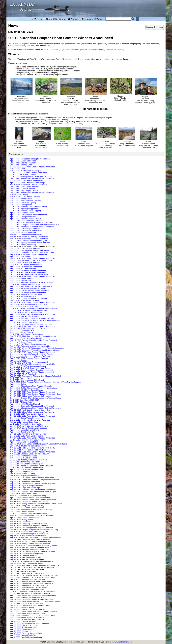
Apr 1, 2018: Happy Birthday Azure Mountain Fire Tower (33, 318)
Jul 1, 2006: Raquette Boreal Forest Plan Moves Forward (33, 591)
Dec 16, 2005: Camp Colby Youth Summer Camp (30, 605)
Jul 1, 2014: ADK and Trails (21, 402)
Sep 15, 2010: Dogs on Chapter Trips (25, 488)
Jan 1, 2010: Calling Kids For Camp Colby (27, 506)
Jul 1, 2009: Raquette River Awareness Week (28, 514)
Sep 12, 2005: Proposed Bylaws (23, 621)
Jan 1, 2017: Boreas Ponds (21, 342)
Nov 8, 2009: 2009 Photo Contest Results (27, 508)
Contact (73, 19)
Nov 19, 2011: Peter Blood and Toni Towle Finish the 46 (33, 448)
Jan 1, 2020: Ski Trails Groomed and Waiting (28, 272)
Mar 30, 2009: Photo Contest (22, 522)
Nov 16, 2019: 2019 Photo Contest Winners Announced (32, 276)
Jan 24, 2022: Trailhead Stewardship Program (29, 241)
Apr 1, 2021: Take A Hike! (20, 256)
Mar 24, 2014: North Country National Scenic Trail (30, 410)
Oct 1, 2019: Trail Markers (21, 280)
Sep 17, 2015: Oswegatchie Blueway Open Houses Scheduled (35, 376)
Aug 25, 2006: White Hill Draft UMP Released (29, 587)
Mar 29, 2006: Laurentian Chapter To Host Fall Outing (32, 599)
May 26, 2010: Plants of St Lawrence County (28, 496)
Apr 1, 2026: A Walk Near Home (23, 161)
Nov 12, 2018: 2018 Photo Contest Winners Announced (32, 302)
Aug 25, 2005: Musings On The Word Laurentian (30, 623)
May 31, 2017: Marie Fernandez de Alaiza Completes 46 (33, 336)
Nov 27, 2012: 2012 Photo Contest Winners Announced (32, 438)
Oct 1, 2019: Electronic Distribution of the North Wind (31, 282)
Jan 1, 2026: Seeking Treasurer (23, 163)
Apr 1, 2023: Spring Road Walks (23, 217)
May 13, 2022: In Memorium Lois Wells (26, 235)
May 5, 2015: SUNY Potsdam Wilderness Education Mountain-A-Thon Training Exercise (46, 382)
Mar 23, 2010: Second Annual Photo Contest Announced (33, 500)
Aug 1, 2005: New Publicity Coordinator (26, 637)
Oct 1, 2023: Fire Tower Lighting (23, 203)
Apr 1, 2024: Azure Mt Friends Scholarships (28, 183)
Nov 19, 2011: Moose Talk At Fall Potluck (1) (28, 450)
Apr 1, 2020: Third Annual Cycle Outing (26, 266)
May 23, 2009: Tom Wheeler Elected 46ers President (31, 516)
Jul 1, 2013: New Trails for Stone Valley (26, 424)
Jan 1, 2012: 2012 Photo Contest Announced (28, 446)
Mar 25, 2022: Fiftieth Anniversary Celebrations (29, 237)
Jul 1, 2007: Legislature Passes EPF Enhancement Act (32, 561)
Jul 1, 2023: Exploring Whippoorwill (24, 209)
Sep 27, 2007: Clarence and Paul (24, 555)
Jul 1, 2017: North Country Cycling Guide (27, 334)
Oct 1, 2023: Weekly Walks (21, 199)
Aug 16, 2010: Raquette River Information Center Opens (33, 490)
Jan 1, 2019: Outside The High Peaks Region (28, 298)
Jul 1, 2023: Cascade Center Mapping (25, 211)
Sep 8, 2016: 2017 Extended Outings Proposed (29, 358)
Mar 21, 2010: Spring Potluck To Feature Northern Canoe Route (36, 504)
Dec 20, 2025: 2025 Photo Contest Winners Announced (32, 167)
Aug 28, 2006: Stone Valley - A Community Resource (31, 583)
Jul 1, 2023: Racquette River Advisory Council (29, 207)
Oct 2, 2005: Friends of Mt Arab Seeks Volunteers (30, 619)
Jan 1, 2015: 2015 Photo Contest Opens (26, 390)
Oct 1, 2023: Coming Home (21, 205)
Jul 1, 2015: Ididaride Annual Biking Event (27, 380)
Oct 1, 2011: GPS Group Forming (24, 458)
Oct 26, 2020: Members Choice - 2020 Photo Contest (32, 260)
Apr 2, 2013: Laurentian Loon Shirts (25, 430)
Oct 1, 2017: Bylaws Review (21, 332)
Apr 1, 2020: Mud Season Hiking (23, 268)
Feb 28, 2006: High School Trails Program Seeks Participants (35, 601)
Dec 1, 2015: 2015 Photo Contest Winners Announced (32, 372)
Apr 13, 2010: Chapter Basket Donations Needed (30, 498)
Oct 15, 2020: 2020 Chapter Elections (25, 262)
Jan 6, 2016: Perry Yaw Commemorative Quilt (29, 366)
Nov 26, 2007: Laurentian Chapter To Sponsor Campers (33, 551)
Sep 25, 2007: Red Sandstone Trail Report (27, 559)
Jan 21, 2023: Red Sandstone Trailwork (26, 221)
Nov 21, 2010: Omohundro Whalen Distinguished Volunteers (34, 480)
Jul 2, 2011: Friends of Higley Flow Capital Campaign (32, 466)
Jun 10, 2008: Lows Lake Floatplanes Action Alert (30, 540)
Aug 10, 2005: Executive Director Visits (26, 633)
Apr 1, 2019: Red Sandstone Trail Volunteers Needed (32, 286)
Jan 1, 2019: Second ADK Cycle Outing (26, 296)
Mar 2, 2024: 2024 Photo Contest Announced (28, 185)
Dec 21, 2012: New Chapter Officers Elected (28, 434)
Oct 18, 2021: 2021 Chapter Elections (25, 248)
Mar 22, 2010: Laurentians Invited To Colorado (29, 502)
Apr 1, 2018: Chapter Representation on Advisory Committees (35, 320)
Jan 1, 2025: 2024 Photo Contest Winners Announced (32, 179)
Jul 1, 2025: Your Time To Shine (23, 175)
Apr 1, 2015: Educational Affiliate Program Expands (31, 386)
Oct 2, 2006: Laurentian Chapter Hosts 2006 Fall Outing (33, 577)
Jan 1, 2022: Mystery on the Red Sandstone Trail (30, 243)
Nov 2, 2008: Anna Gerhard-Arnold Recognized (29, 532)
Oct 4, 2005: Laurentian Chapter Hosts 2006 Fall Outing (33, 615)
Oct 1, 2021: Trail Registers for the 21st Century (29, 250)
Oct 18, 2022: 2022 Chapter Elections (25, 229)
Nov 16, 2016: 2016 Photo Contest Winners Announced (32, 352)
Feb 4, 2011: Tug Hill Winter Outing (24, 476)
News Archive (155, 27)
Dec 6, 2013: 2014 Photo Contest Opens (27, 414)
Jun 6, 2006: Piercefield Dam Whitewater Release (30, 593)
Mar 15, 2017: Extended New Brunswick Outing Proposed (33, 340)
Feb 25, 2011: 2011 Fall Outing (23, 474)
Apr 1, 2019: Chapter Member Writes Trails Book (30, 290)
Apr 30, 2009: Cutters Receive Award (25, 518)
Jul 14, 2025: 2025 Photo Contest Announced (28, 173)
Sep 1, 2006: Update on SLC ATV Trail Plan (28, 579)
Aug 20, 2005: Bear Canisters (22, 629)
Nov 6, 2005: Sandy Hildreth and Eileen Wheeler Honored (33, 611)
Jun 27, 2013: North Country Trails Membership (29, 426)
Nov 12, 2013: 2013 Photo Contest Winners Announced (32, 416)
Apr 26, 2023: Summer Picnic (22, 213)
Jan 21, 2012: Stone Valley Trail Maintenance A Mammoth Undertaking (39, 444)
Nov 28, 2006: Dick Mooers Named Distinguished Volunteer (34, 575)
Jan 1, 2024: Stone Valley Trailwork (24, 187)
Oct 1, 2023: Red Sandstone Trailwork (26, 201)
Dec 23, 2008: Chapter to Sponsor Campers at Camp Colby (34, 530)
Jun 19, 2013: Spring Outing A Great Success (28, 428)
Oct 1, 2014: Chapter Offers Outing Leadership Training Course (36, 398)
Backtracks (60, 19)
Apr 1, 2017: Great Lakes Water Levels (26, 338)
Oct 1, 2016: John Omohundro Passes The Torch (30, 356)
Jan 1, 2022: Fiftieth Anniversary (23, 245)
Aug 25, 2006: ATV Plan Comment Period (27, 589)
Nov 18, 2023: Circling (19, 195)
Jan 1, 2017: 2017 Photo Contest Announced (28, 344)
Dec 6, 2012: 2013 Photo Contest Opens (27, 436)
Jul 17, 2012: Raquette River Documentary (27, 440)
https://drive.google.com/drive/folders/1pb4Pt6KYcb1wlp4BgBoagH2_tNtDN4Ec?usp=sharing (87, 50)
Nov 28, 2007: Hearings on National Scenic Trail (29, 549)
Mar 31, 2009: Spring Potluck (22, 520)
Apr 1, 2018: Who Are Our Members (25, 316)
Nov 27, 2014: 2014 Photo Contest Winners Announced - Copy (35, 394)
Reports (99, 19)
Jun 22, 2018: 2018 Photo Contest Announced (29, 310)
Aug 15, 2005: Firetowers (20, 631)
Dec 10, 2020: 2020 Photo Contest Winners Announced (32, 258)
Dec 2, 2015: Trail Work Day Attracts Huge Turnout (31, 368)
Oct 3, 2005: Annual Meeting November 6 (27, 617)
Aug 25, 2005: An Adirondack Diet (24, 627)
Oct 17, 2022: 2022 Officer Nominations (26, 231)
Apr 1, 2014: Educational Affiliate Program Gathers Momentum (35, 408)
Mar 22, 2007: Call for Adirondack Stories (27, 563)
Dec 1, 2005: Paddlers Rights (22, 607)
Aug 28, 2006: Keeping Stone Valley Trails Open (30, 585)
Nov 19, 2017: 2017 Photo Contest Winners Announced (32, 326)
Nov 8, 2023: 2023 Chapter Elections (25, 197)
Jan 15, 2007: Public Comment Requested (27, 569)
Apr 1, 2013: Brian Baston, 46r (22, 432)
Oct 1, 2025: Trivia (17, 169)
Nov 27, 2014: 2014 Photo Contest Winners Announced (32, 392)
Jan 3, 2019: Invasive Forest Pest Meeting (27, 294)
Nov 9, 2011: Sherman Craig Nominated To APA (29, 454)
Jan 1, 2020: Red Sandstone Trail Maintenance (29, 274)
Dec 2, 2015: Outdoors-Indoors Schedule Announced (31, 370)
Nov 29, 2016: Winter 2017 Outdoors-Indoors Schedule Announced (37, 348)
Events (37, 19)
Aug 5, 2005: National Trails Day (23, 635)
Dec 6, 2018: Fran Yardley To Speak (25, 300)
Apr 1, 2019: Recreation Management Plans (28, 288)
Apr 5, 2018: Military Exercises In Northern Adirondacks (32, 314)
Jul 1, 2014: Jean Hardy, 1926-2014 (25, 400)
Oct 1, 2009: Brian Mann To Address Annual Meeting (31, 510)
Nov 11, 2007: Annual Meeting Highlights (27, 553)
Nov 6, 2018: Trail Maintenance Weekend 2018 (29, 304)
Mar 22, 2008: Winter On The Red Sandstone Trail (30, 542)
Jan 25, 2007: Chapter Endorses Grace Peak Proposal (32, 567)
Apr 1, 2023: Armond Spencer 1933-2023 (27, 219)
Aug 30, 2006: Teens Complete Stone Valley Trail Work (32, 581)
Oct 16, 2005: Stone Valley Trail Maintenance (28, 613)
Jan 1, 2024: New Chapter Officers (24, 191)
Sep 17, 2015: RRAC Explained (23, 374)
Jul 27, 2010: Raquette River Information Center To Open (33, 492)
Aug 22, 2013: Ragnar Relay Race (24, 422)
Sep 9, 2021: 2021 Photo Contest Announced (28, 254)
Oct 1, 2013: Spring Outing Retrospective (27, 418)
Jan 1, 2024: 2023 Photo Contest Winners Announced (32, 193)
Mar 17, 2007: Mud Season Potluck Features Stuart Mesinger (35, 565)
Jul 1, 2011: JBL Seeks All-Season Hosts (27, 468)
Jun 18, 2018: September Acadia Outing (26, 312)
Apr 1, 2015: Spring (18, 384)
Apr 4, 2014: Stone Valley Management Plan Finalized (32, 406)
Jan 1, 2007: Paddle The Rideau (23, 571)
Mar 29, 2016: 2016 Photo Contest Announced (29, 362)
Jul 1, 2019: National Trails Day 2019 (25, 284)
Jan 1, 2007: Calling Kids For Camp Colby (27, 573)
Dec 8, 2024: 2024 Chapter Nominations (26, 181)
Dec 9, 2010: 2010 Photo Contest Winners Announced (32, 478)
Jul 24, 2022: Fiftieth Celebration (23, 233)
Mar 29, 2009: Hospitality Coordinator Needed (29, 524)
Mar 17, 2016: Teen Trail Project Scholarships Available (32, 364)
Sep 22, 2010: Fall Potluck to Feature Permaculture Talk (33, 484)
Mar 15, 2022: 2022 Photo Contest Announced (29, 239)
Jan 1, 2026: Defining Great (21, 165)
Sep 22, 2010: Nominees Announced (25, 482)
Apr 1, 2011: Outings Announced (23, 472)
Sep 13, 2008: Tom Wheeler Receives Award (28, 536)
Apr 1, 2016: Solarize (19, 360)
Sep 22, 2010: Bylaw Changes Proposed (27, 486)
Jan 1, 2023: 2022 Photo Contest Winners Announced (32, 227)
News (48, 19)
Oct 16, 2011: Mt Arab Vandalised (24, 456)
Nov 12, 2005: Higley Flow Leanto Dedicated (28, 609)
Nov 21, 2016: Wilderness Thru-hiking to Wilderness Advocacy (35, 350)
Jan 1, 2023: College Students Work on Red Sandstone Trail (34, 225)
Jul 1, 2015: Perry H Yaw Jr (21, 378)
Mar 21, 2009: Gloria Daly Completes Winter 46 (29, 526)
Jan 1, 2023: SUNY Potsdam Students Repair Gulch (31, 223)
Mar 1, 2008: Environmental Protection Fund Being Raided (34, 545)
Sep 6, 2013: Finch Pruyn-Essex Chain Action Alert (31, 420)
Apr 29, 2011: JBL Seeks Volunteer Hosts (27, 470)
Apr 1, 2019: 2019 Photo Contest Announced (28, 292)
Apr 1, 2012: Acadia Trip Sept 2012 (24, 442)
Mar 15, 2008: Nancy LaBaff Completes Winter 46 (30, 544)
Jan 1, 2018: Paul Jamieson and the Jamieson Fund (31, 324)
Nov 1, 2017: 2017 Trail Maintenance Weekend (29, 328)
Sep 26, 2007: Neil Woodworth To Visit (26, 557)
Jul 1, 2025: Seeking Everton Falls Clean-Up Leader (31, 177)
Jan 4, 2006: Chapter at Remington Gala (27, 603)
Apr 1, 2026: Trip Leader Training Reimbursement (30, 159)
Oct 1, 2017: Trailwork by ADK (22, 330)
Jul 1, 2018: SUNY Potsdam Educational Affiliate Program (33, 308)
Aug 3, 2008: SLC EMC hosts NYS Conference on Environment (36, 538)
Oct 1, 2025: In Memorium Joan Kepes (26, 171)
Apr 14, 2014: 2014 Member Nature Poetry (27, 404)
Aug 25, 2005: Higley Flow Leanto (24, 625)
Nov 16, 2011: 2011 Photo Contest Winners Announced (32, 452)
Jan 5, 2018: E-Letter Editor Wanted (25, 322)
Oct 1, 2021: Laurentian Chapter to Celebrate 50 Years (32, 252)
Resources (86, 19)
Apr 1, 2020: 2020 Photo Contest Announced (28, 270)
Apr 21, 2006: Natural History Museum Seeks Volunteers (33, 595)
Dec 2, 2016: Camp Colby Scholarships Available (30, 346)
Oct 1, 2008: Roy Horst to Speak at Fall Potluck (29, 534)
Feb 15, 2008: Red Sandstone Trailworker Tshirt (29, 547)
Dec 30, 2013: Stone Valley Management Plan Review (32, 412)
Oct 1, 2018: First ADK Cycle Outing (25, 306)
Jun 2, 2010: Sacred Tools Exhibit (24, 494)
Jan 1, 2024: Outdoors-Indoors (22, 189)
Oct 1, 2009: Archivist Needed (22, 512)
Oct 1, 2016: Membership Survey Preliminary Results (32, 354)
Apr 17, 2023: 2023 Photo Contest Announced (29, 215)
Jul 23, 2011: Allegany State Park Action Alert (28, 460)
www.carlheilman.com (123, 642)
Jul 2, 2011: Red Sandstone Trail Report (26, 464)
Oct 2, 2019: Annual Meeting (22, 278)
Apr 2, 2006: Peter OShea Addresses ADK (27, 597)
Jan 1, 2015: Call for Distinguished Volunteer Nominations (33, 388)
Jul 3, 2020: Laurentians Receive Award (26, 264)
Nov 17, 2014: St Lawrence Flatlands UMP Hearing (31, 396)
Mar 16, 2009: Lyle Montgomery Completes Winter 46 (32, 528)
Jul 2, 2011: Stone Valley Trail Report (25, 462)
